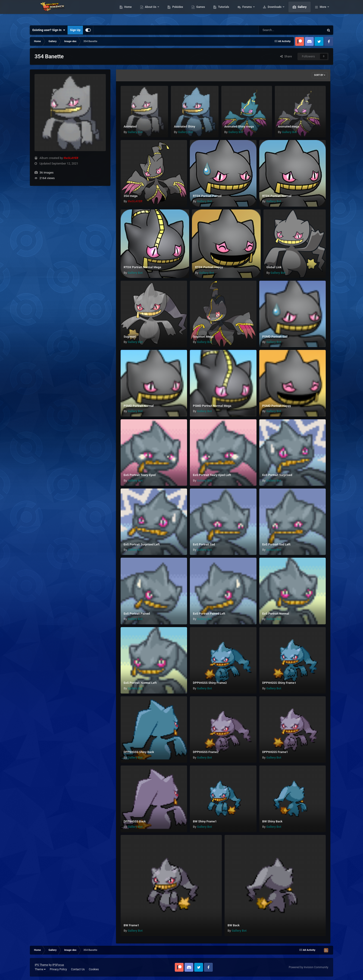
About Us (173, 12)
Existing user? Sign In (49, 30)
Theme (40, 969)
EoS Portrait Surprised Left (142, 544)
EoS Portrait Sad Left (276, 544)
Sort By (320, 75)
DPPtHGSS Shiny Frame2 (210, 683)
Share (286, 56)
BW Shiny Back (272, 821)
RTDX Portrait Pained (207, 196)
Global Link (274, 267)
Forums (269, 12)
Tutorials (245, 12)
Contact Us (78, 969)
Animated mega (288, 126)
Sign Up (75, 30)
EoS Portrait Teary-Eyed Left (212, 475)
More (323, 12)
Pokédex (200, 12)
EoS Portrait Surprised (277, 475)
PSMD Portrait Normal (139, 406)
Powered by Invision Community (308, 967)
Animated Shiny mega (239, 126)
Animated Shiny (185, 126)
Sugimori (130, 337)
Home (150, 12)
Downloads (297, 12)
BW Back (234, 925)
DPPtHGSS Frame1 (275, 752)
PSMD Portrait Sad (275, 337)
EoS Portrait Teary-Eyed (140, 475)
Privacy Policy (58, 969)
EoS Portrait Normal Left (140, 683)
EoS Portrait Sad (204, 544)
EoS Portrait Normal (276, 614)
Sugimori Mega (203, 337)
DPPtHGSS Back (135, 821)
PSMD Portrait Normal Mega (212, 406)
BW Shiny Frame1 (205, 821)
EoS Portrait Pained (137, 614)
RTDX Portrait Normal (277, 196)
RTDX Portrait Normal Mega (142, 267)
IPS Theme (41, 965)
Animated (130, 126)
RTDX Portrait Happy (209, 267)
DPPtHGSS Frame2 (206, 752)
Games (223, 12)
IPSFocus (58, 965)
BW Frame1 (131, 925)
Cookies (94, 969)
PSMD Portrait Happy (277, 406)
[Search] (280, 30)
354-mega (131, 196)
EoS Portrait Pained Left (209, 614)
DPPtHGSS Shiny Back (139, 752)
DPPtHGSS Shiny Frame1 (279, 683)
